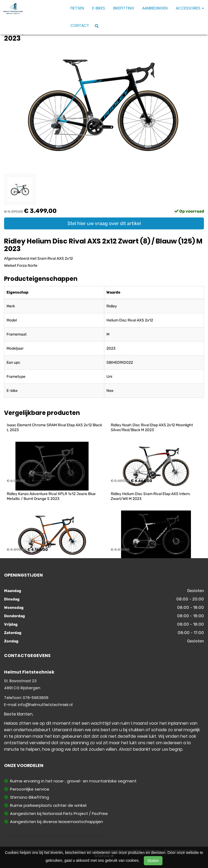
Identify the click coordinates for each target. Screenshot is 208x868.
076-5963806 (36, 698)
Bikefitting (124, 8)
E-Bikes (99, 8)
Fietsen (77, 8)
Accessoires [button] (190, 8)
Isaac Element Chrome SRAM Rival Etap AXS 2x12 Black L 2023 (55, 428)
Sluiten (153, 861)
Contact (80, 25)
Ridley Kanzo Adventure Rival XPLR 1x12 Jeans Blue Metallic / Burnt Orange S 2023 (52, 496)
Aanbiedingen (155, 8)
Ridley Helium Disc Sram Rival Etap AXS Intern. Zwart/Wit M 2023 (151, 496)
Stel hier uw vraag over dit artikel (104, 223)
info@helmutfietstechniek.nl (45, 705)
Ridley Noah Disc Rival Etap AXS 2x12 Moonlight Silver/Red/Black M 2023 (152, 428)
